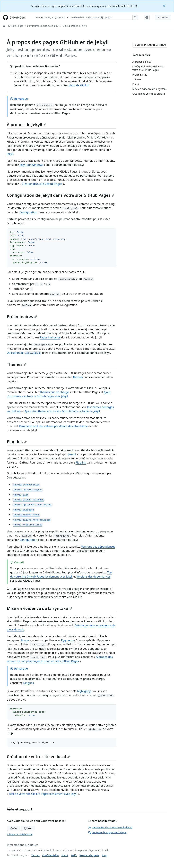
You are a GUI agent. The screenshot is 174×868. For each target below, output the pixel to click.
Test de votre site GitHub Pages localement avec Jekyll (43, 794)
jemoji (72, 454)
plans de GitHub (79, 85)
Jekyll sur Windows (31, 165)
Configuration (28, 212)
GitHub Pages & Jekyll (75, 26)
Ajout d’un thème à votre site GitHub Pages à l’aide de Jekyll (62, 411)
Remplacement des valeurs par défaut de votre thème (53, 426)
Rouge (25, 640)
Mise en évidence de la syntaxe (39, 608)
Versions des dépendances (98, 547)
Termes (36, 855)
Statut (65, 855)
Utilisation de (24, 353)
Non (28, 828)
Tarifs (74, 855)
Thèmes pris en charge (54, 392)
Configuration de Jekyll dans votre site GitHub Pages (61, 195)
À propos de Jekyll (27, 124)
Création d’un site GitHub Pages (42, 184)
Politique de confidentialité (20, 834)
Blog (105, 855)
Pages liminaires (50, 337)
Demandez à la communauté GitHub (110, 827)
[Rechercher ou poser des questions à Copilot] (104, 18)
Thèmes (17, 364)
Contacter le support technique (107, 832)
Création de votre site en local (38, 756)
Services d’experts (89, 855)
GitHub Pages (16, 26)
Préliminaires (22, 316)
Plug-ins (17, 441)
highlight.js (84, 691)
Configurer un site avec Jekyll (43, 26)
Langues (28, 683)
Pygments (67, 640)
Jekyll (10, 154)
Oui (14, 828)
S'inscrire (163, 17)
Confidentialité (50, 855)
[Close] (164, 6)
